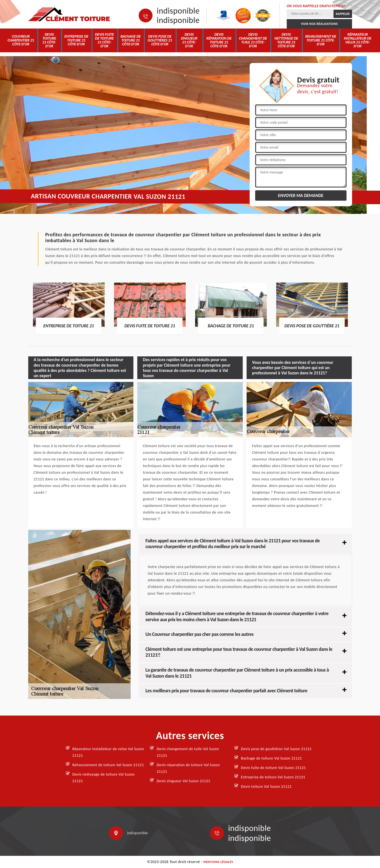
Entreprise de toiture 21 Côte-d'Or (76, 40)
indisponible (178, 11)
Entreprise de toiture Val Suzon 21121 (273, 777)
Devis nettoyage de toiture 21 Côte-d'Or (286, 40)
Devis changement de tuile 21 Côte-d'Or (253, 40)
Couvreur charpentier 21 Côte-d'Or (21, 40)
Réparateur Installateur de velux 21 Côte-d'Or (358, 40)
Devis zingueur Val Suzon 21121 (183, 781)
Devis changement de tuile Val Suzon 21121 (188, 752)
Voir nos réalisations (319, 24)
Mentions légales (218, 862)
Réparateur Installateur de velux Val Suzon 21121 (108, 752)
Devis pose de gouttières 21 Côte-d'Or (160, 40)
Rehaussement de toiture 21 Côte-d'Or (321, 40)
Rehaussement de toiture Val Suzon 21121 (108, 765)
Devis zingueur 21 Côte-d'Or (189, 40)
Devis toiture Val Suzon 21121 (266, 787)
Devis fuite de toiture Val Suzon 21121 (273, 768)
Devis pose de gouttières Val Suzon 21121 (276, 749)
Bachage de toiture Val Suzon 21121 (272, 758)
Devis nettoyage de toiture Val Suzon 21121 (104, 778)
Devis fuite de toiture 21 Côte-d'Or (104, 40)
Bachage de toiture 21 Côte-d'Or (131, 40)
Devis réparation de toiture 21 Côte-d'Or (219, 40)
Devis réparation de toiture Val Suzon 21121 (188, 768)
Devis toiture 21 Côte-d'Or (49, 40)
